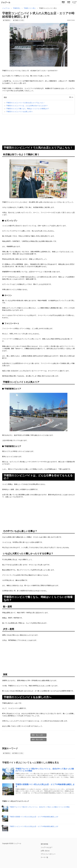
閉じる (71, 97)
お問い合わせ (45, 851)
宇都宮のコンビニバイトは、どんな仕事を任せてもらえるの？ (27, 106)
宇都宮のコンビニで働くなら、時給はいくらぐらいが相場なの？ (28, 109)
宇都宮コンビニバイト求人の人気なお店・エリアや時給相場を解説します (38, 15)
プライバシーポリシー (48, 854)
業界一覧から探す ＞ (38, 739)
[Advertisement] (38, 130)
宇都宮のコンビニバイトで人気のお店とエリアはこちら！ (26, 103)
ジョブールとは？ (47, 847)
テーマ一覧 (44, 857)
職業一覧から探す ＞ (38, 735)
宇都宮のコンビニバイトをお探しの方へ (20, 112)
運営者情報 (44, 844)
